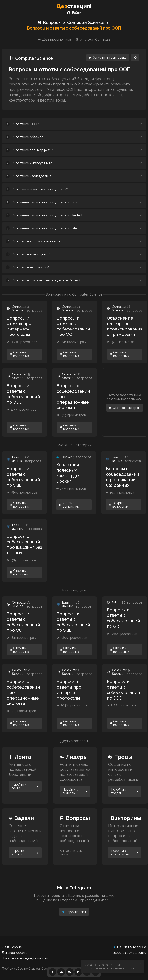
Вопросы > (52, 22)
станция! (74, 6)
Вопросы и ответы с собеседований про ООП (74, 28)
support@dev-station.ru (129, 953)
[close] (141, 964)
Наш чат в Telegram (129, 947)
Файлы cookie (12, 947)
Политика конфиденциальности (25, 958)
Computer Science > (89, 22)
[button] (74, 124)
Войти (74, 13)
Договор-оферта (15, 953)
